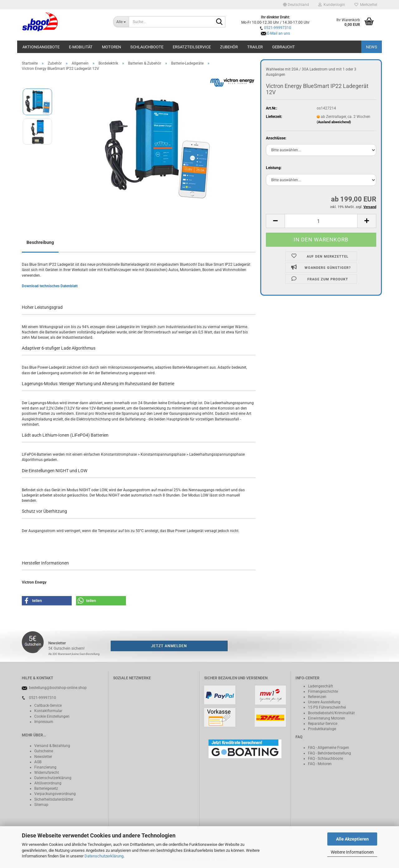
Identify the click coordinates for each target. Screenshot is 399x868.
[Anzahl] (321, 221)
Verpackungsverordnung (55, 794)
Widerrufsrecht (47, 773)
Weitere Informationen (352, 852)
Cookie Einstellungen (52, 716)
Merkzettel (366, 5)
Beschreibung (40, 242)
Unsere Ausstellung (324, 702)
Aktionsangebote (41, 47)
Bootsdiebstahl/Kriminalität (331, 713)
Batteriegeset (45, 788)
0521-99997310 (278, 28)
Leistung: (274, 168)
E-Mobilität (81, 47)
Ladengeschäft (320, 686)
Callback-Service (48, 706)
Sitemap (41, 805)
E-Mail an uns (279, 33)
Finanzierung (45, 767)
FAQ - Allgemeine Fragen (329, 748)
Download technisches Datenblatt (50, 286)
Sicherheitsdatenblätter (54, 799)
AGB (38, 762)
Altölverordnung (48, 783)
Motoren (111, 47)
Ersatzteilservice (192, 47)
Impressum (44, 722)
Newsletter (43, 757)
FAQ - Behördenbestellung (329, 753)
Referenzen (317, 697)
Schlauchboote (147, 47)
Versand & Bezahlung (52, 746)
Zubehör (229, 47)
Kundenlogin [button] (332, 5)
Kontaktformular (48, 711)
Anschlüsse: (276, 138)
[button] (296, 5)
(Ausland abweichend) (334, 122)
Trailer (255, 47)
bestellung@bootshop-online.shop (58, 688)
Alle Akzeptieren (352, 839)
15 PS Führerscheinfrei (327, 707)
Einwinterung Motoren (327, 718)
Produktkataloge (322, 729)
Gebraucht (284, 47)
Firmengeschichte (323, 691)
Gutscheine (44, 751)
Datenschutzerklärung (104, 856)
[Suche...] (121, 22)
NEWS (372, 47)
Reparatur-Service (323, 724)
